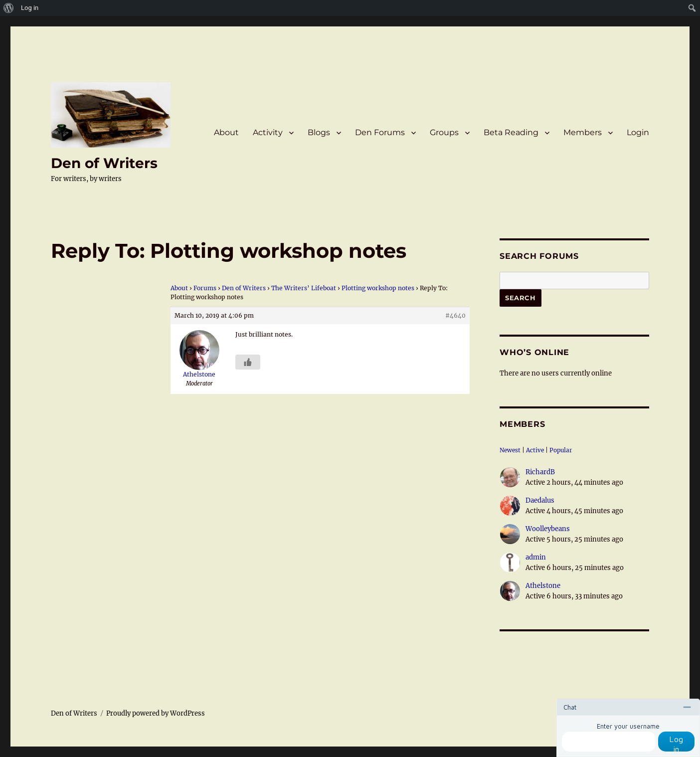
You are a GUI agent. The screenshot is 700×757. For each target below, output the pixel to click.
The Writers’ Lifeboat (304, 288)
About (226, 132)
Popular (561, 450)
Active (535, 450)
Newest (510, 450)
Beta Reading (511, 132)
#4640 (455, 315)
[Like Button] (248, 362)
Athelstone (543, 586)
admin (536, 557)
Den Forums (380, 132)
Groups (444, 132)
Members (583, 132)
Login (638, 132)
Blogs (319, 132)
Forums (205, 288)
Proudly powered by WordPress (156, 713)
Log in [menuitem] (30, 8)
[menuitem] (9, 8)
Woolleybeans (548, 529)
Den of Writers (104, 163)
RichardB (540, 472)
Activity (268, 132)
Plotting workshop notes (378, 288)
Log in (676, 743)
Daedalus (540, 500)
